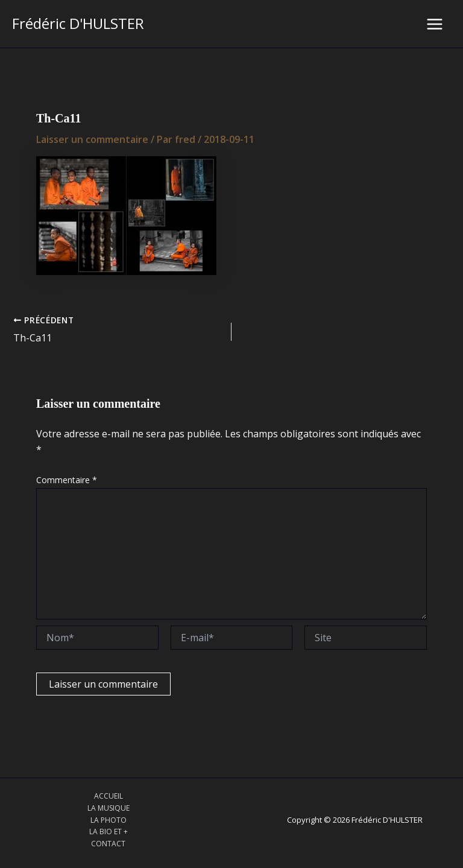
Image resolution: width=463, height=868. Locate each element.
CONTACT (108, 844)
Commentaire (67, 480)
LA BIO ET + (109, 832)
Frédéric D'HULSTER (78, 23)
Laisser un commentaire (92, 139)
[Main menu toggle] (435, 24)
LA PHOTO (109, 820)
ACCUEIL (109, 796)
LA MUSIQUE (109, 808)
